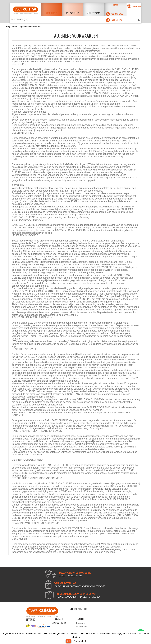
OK (68, 641)
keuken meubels (73, 13)
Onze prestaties (94, 13)
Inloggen (137, 6)
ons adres (117, 20)
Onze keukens (52, 13)
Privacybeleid (80, 641)
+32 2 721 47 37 (59, 623)
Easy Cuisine (12, 26)
